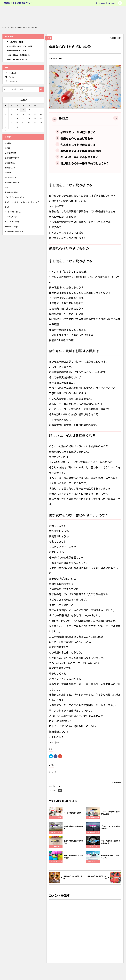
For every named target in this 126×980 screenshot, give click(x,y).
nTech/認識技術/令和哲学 (93, 820)
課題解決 (8, 143)
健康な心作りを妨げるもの (77, 139)
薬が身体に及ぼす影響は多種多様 (81, 151)
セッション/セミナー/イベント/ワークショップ (22, 202)
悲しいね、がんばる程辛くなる (79, 157)
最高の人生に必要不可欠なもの (73, 844)
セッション (9, 207)
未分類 (7, 148)
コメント (54, 786)
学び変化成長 (93, 849)
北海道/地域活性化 (12, 192)
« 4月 (4, 131)
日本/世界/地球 (56, 849)
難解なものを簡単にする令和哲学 (73, 859)
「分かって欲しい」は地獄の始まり (111, 830)
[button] (120, 3)
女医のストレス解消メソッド (18, 3)
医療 (49, 38)
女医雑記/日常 (10, 168)
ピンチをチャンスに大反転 (15, 197)
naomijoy (54, 58)
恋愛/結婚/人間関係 (12, 158)
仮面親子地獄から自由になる (73, 830)
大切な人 (8, 173)
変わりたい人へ (56, 834)
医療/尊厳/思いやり (12, 182)
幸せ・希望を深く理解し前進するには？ (111, 844)
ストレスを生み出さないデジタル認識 (111, 815)
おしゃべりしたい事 (12, 222)
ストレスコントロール (56, 820)
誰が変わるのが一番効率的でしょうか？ (85, 164)
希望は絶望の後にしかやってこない (111, 859)
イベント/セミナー (12, 217)
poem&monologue (12, 227)
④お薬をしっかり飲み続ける (78, 132)
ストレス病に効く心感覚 (73, 815)
